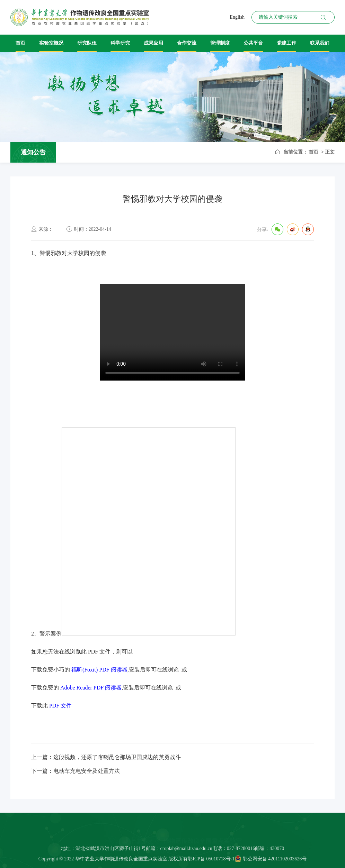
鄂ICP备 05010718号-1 (211, 861)
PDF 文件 (60, 706)
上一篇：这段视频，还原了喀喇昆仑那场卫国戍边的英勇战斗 (106, 757)
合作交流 (187, 43)
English (237, 17)
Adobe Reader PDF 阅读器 (91, 688)
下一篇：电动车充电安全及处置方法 (76, 771)
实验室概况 (51, 43)
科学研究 (120, 43)
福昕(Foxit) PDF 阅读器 (99, 670)
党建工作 (286, 43)
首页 (20, 43)
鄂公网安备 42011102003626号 (271, 861)
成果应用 (153, 43)
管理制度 (220, 43)
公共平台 (253, 43)
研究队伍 (87, 43)
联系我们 (320, 43)
